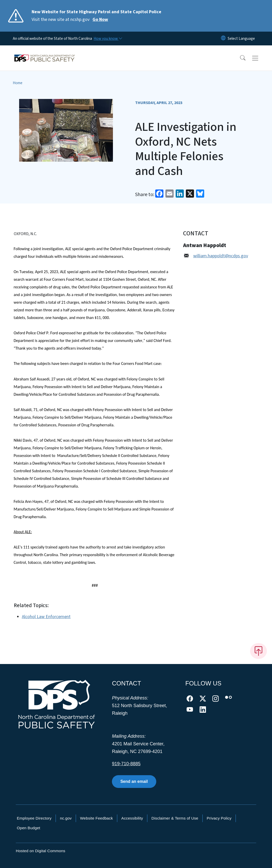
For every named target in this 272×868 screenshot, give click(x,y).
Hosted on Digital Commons (41, 851)
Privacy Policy (219, 818)
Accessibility (132, 818)
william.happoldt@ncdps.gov (221, 256)
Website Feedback (96, 818)
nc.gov (66, 818)
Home (18, 83)
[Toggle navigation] (260, 58)
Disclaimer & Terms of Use (175, 818)
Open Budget (29, 828)
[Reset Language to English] (223, 39)
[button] (239, 58)
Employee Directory (34, 818)
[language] (241, 39)
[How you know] (108, 39)
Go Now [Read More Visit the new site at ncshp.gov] (100, 20)
